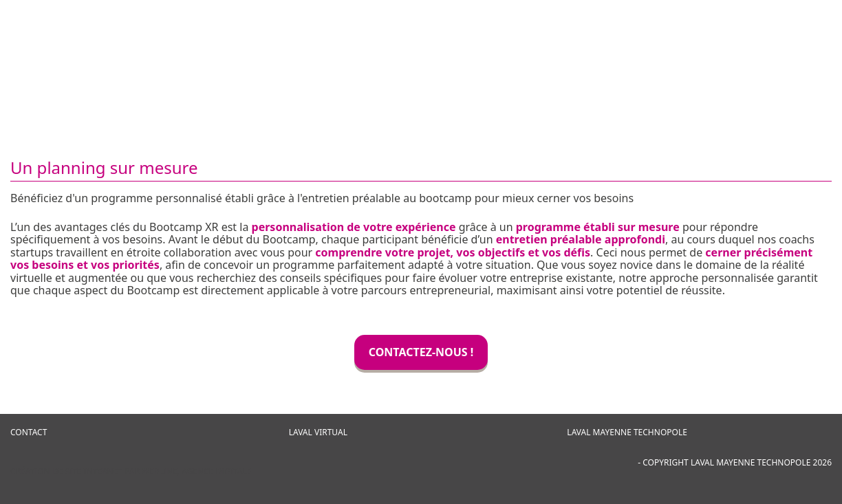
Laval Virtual (318, 432)
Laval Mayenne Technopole (627, 432)
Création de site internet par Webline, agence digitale (131, 471)
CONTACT (29, 432)
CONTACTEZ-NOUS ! (421, 352)
